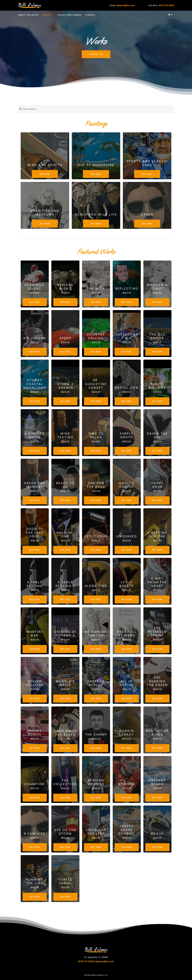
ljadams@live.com (126, 5)
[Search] (96, 109)
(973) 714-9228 (166, 5)
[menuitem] (30, 15)
